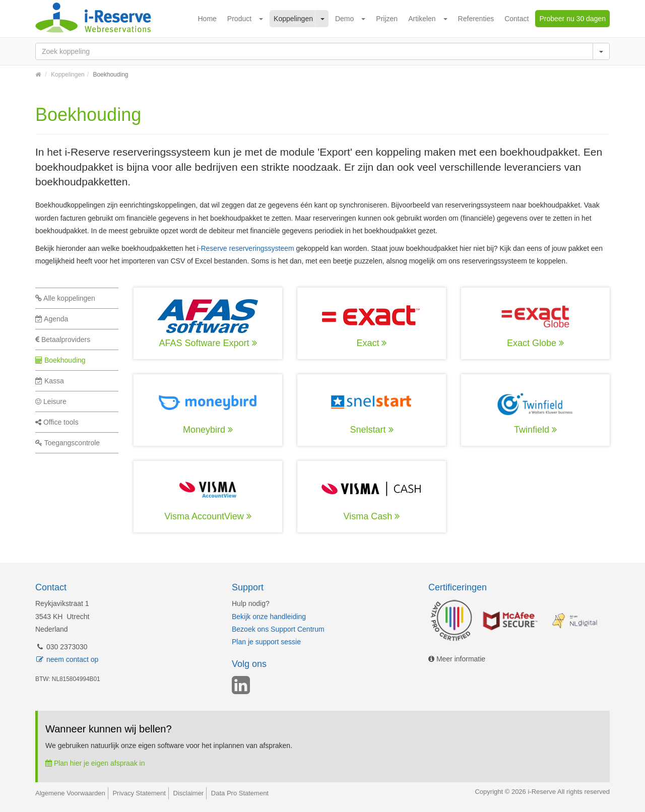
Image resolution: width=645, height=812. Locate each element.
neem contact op (67, 659)
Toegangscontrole (68, 443)
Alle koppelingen (65, 298)
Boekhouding (60, 360)
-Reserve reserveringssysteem (246, 248)
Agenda (52, 319)
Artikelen (422, 19)
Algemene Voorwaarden (70, 793)
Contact (517, 19)
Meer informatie (457, 659)
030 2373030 (61, 647)
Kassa (50, 381)
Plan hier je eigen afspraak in (95, 763)
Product (239, 19)
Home (207, 19)
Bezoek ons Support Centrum (278, 629)
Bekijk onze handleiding (269, 617)
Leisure (51, 401)
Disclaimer (189, 793)
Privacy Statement (139, 793)
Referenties (476, 19)
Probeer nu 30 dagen (572, 19)
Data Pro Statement (240, 793)
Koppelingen (293, 19)
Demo (344, 19)
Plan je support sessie (266, 642)
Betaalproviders (63, 340)
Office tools (57, 422)
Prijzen (387, 19)
